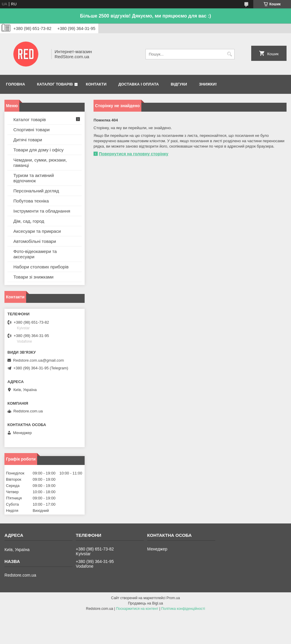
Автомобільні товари (35, 241)
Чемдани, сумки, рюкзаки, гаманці (40, 163)
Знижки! (208, 84)
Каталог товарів (55, 84)
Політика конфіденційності (183, 609)
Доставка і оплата (139, 84)
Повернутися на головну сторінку (134, 154)
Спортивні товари (31, 130)
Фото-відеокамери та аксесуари (35, 254)
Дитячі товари (28, 140)
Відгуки (179, 84)
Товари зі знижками (33, 277)
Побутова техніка (31, 201)
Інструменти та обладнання (42, 211)
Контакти (96, 84)
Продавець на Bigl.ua (145, 603)
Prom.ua (173, 598)
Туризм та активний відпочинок (34, 178)
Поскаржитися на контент (137, 609)
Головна (15, 84)
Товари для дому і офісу (38, 150)
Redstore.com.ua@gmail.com (38, 360)
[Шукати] (229, 54)
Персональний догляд (36, 191)
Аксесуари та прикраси (37, 231)
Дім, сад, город (29, 221)
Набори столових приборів (41, 267)
